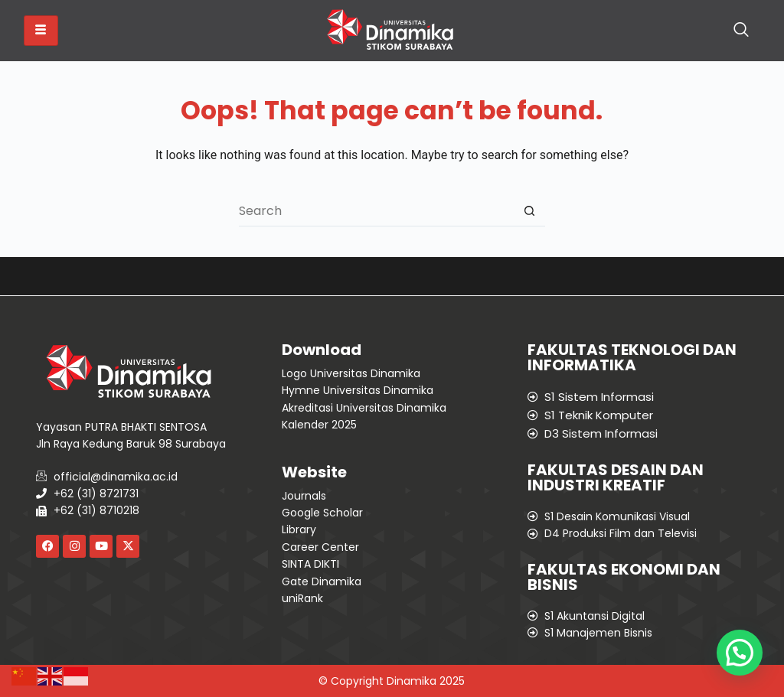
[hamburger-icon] (41, 31)
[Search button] (530, 211)
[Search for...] (377, 211)
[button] (740, 653)
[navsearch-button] (741, 31)
